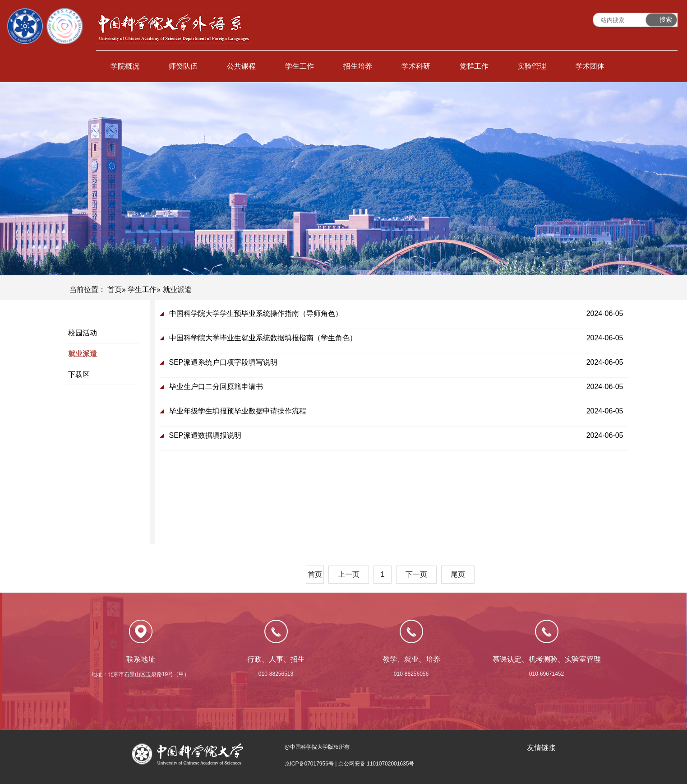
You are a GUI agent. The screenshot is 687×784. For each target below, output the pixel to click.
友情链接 (541, 748)
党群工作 (474, 66)
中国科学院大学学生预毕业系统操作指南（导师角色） (256, 313)
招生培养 (358, 66)
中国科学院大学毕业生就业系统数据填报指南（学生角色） (263, 338)
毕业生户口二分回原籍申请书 (216, 387)
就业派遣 (83, 354)
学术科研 (416, 66)
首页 (115, 290)
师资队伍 (183, 66)
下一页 (416, 574)
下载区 (79, 374)
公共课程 (241, 66)
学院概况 (125, 66)
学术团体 (590, 66)
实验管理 (532, 66)
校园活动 (83, 333)
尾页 (458, 574)
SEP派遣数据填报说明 (205, 435)
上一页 (349, 574)
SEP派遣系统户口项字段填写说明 (223, 362)
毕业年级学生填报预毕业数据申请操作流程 (238, 411)
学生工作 (300, 66)
